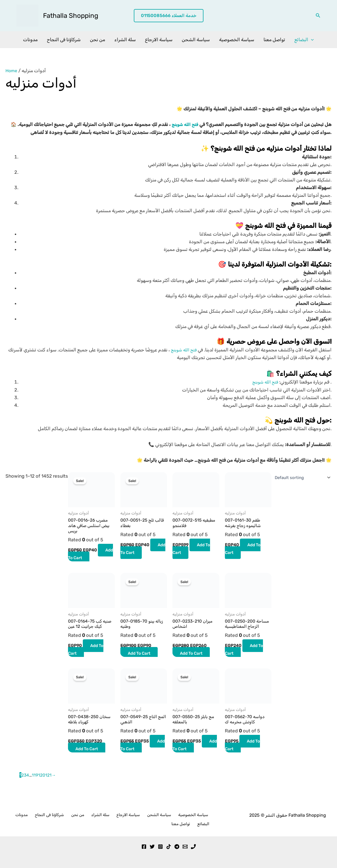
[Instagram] (160, 845)
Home (12, 71)
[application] (311, 40)
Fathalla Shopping (71, 16)
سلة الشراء (125, 40)
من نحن (97, 40)
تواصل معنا (274, 40)
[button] (169, 16)
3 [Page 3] (26, 783)
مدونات (30, 40)
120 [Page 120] (43, 783)
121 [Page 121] (50, 783)
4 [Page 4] (28, 783)
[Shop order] (300, 477)
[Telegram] (177, 845)
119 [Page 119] (36, 783)
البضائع (304, 40)
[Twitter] (152, 845)
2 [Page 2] (23, 783)
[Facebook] (144, 845)
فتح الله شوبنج (184, 124)
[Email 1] (185, 845)
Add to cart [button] (89, 558)
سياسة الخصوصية (237, 40)
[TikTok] (169, 845)
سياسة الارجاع (159, 40)
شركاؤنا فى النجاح (64, 40)
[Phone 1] (193, 845)
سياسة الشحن (196, 40)
